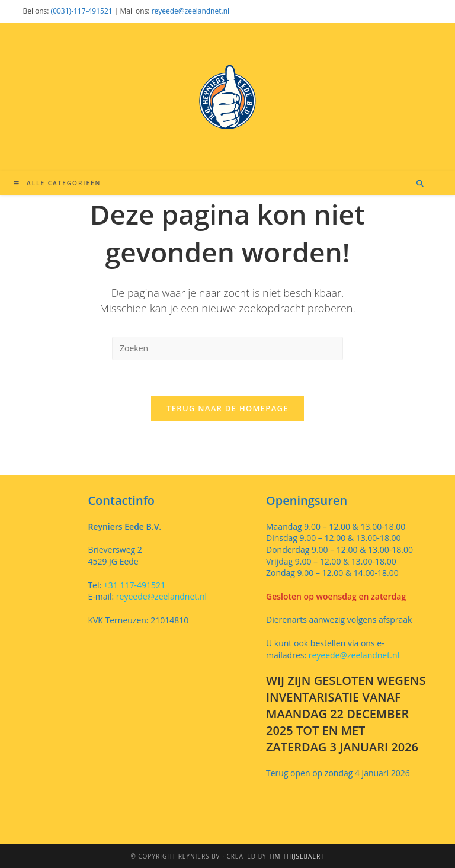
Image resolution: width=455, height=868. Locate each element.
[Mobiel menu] (57, 183)
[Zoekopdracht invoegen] (227, 348)
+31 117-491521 (133, 585)
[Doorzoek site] (420, 184)
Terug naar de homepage (227, 408)
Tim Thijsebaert (296, 856)
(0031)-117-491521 (82, 11)
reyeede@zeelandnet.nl (190, 11)
